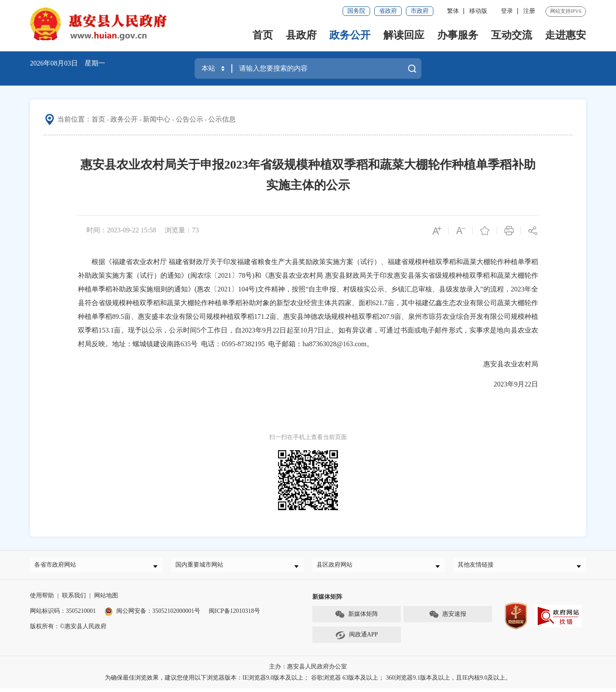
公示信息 (222, 119)
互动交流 (512, 35)
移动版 (478, 11)
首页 (263, 35)
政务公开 (350, 35)
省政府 (388, 11)
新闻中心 (157, 119)
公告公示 (190, 119)
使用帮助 (42, 599)
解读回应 (404, 35)
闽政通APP (357, 639)
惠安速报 (447, 618)
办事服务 (458, 35)
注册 (529, 11)
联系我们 (74, 599)
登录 (507, 11)
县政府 (301, 35)
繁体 (453, 11)
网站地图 (106, 599)
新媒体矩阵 (356, 618)
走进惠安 (566, 35)
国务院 (356, 11)
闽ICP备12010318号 (234, 614)
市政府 (420, 11)
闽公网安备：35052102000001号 (152, 614)
